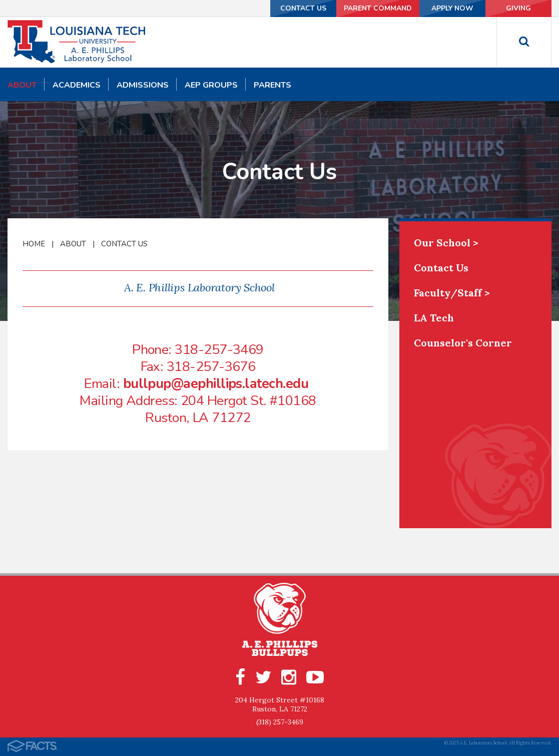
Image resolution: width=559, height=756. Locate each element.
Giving (518, 8)
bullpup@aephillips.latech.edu (216, 384)
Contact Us (302, 8)
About (73, 244)
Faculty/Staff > (452, 293)
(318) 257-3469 (280, 722)
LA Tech (434, 318)
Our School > (446, 243)
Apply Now (452, 8)
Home (34, 244)
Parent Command (377, 8)
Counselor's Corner (463, 343)
